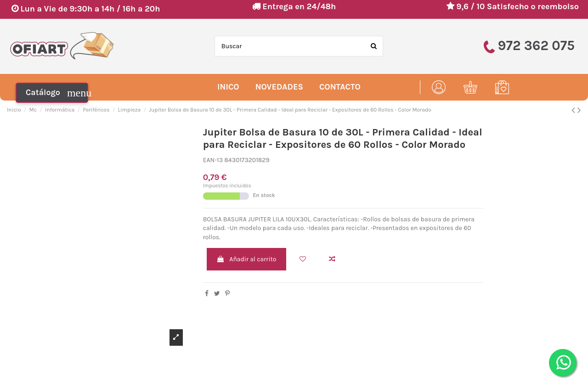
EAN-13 (213, 160)
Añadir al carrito (246, 259)
